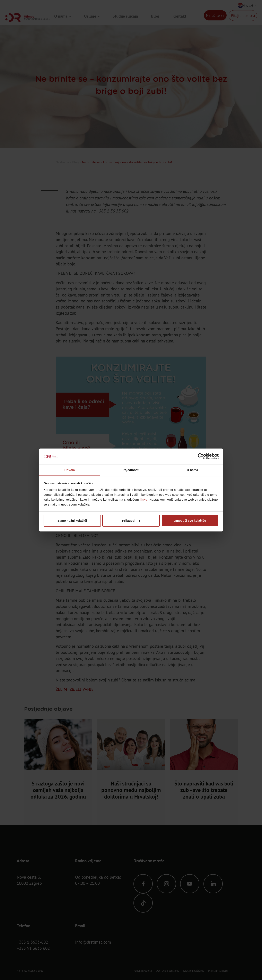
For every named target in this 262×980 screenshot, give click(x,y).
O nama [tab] (192, 470)
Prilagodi (131, 521)
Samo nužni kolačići (72, 521)
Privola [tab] (70, 470)
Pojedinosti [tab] (131, 470)
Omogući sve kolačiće (190, 521)
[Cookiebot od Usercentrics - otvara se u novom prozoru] (201, 456)
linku (144, 500)
